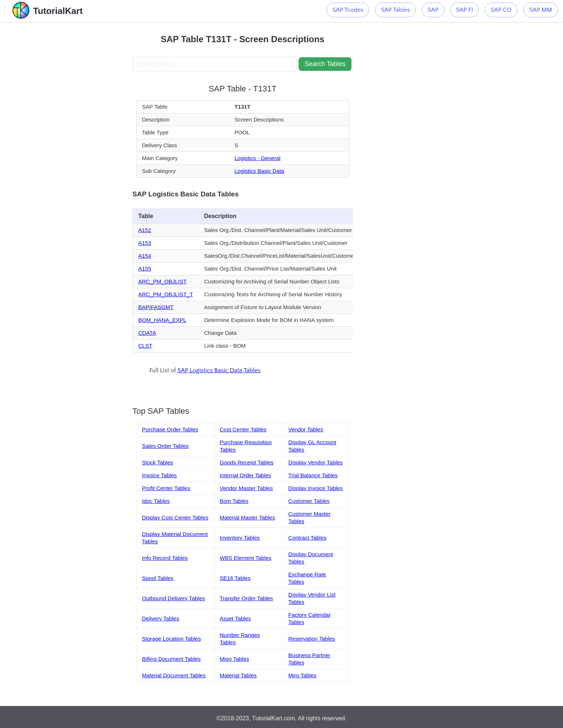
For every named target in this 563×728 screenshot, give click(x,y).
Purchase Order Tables (170, 429)
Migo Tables (234, 659)
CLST (145, 346)
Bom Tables (234, 501)
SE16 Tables (235, 578)
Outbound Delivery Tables (174, 598)
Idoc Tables (156, 501)
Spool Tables (158, 578)
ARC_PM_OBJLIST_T (166, 294)
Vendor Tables (306, 429)
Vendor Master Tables (246, 488)
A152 (145, 230)
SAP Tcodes (348, 10)
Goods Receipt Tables (246, 462)
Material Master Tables (247, 517)
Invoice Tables (160, 475)
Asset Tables (235, 618)
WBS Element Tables (246, 558)
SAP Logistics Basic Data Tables (219, 370)
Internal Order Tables (245, 475)
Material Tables (238, 675)
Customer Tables (309, 501)
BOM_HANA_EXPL (163, 320)
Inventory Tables (240, 538)
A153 (145, 243)
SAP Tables (395, 10)
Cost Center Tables (243, 429)
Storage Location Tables (172, 639)
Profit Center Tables (166, 488)
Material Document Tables (174, 675)
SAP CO (501, 10)
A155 (145, 269)
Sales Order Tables (165, 446)
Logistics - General (258, 158)
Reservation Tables (312, 639)
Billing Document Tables (172, 659)
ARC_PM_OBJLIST (163, 281)
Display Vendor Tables (315, 462)
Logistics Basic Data (259, 171)
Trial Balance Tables (313, 475)
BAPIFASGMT (156, 307)
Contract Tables (307, 538)
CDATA (147, 333)
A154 (145, 256)
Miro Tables (302, 675)
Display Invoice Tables (315, 488)
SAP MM (541, 10)
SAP (433, 10)
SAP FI (465, 10)
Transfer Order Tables (246, 598)
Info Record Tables (165, 558)
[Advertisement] (79, 132)
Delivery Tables (161, 618)
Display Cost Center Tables (175, 517)
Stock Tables (158, 462)
